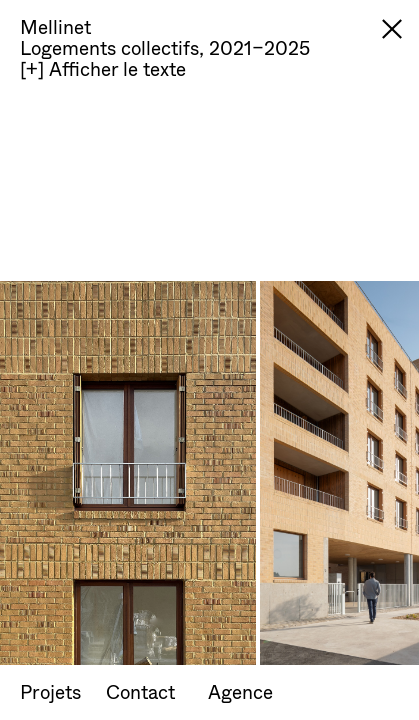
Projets (50, 691)
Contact (140, 691)
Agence (240, 691)
